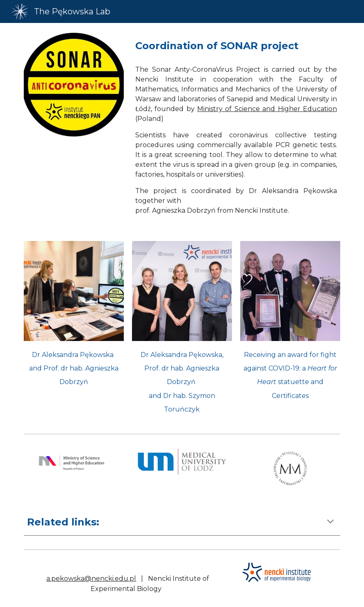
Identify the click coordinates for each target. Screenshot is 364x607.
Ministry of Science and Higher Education (267, 109)
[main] (236, 46)
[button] (330, 522)
